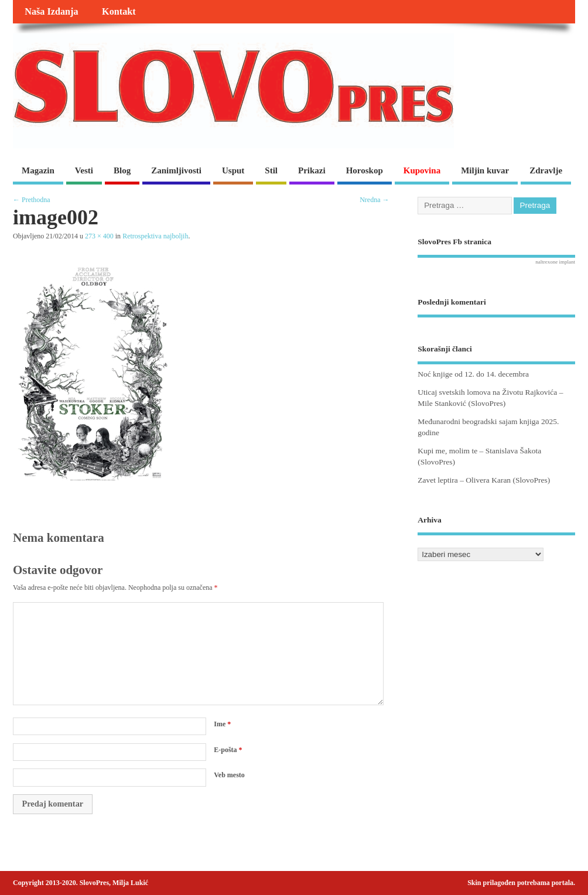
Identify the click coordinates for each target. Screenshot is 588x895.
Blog (122, 170)
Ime (222, 724)
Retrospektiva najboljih (155, 236)
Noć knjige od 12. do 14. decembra (473, 374)
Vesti (84, 170)
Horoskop (365, 170)
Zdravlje (546, 170)
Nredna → (374, 200)
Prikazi (312, 170)
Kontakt (119, 12)
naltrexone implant (555, 262)
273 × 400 (99, 236)
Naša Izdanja (51, 12)
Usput (233, 170)
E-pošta (228, 750)
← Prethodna (32, 200)
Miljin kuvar (485, 170)
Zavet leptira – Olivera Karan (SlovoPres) (484, 480)
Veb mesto (229, 775)
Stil (271, 170)
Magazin (38, 170)
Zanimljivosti (176, 170)
